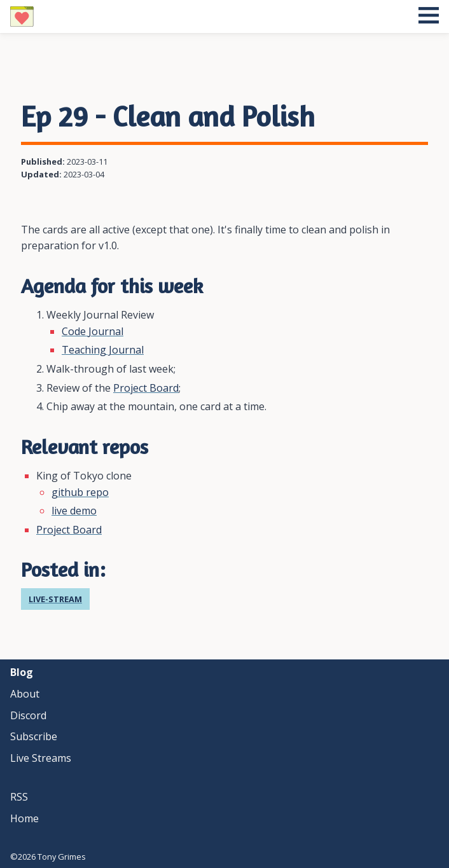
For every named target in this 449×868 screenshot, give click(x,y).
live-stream (55, 599)
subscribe (34, 736)
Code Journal (93, 331)
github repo (80, 492)
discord (28, 715)
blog (22, 672)
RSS (19, 797)
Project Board (146, 388)
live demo (74, 511)
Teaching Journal (103, 350)
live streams (41, 758)
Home (24, 818)
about (25, 694)
